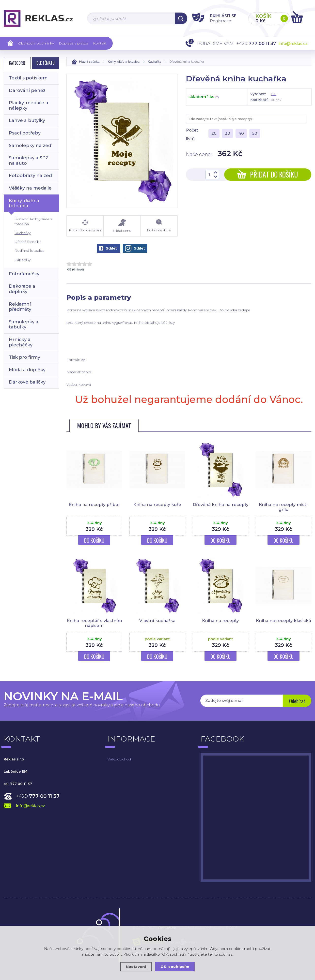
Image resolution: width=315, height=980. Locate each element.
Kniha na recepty (220, 621)
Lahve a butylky (27, 120)
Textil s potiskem (28, 78)
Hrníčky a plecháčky (21, 342)
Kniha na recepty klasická (283, 621)
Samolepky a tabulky (24, 325)
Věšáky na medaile (30, 188)
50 (255, 133)
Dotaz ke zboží (159, 226)
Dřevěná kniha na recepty (220, 507)
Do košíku (94, 540)
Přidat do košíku (268, 174)
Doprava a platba (73, 43)
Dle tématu (46, 63)
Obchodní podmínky (36, 43)
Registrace (218, 21)
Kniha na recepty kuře (157, 505)
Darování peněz (27, 90)
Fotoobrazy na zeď (30, 176)
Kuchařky (23, 233)
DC (273, 94)
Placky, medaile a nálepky (29, 105)
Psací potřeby (25, 133)
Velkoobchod (119, 759)
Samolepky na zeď (30, 146)
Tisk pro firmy (24, 357)
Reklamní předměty (20, 307)
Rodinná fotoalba (29, 251)
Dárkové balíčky (27, 382)
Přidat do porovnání (85, 226)
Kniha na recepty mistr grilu (283, 507)
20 (214, 133)
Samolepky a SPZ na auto (29, 161)
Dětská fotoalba (28, 242)
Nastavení (136, 967)
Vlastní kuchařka (157, 621)
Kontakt (100, 43)
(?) (217, 97)
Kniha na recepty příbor (94, 505)
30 (228, 133)
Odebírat (297, 701)
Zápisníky (23, 260)
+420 (38, 796)
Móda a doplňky (27, 370)
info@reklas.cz (293, 44)
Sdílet (108, 248)
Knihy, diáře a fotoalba (24, 203)
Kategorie (17, 63)
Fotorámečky (24, 274)
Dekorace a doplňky (22, 289)
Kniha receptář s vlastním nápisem (94, 623)
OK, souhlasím (175, 967)
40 (241, 133)
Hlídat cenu (122, 226)
